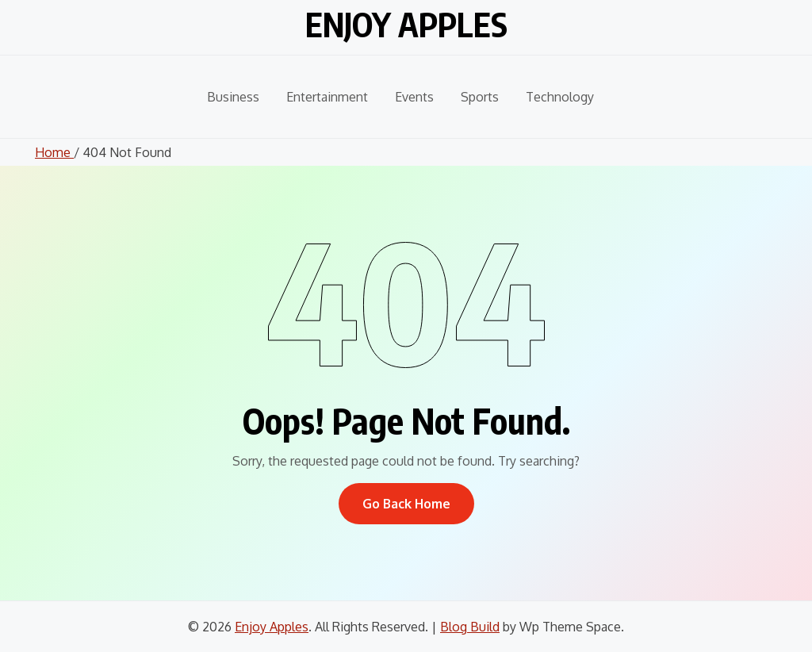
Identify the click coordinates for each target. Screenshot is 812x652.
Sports (480, 97)
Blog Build (470, 627)
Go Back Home (406, 504)
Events (414, 97)
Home (54, 152)
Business (233, 97)
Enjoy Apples (406, 24)
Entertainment (327, 97)
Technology (560, 97)
